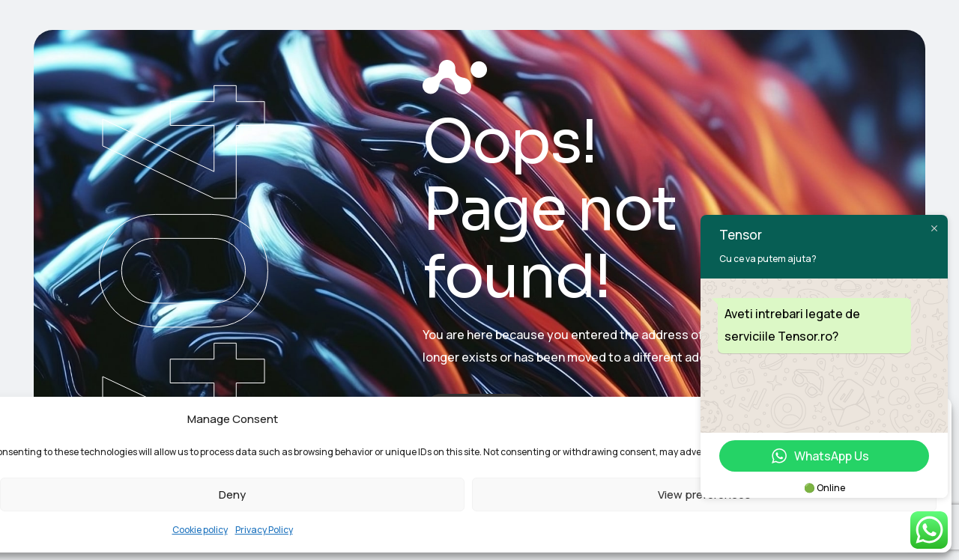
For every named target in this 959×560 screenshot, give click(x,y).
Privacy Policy (264, 530)
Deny (232, 494)
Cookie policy (200, 530)
